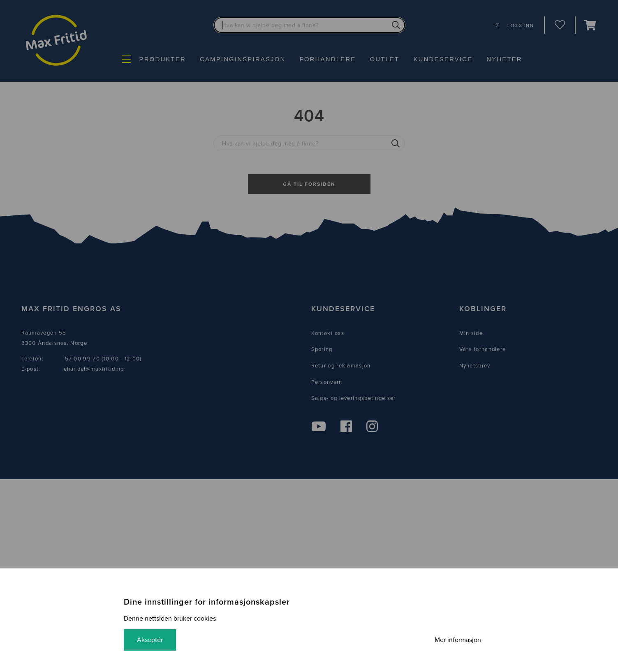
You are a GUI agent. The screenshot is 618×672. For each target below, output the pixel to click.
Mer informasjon (458, 640)
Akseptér (150, 640)
